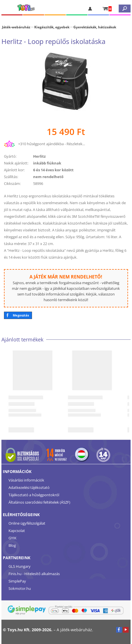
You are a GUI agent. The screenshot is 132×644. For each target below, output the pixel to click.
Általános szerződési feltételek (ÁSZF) (39, 502)
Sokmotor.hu (20, 588)
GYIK (12, 538)
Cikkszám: (12, 183)
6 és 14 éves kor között (53, 170)
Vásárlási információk (26, 480)
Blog (12, 545)
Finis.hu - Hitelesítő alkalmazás (34, 574)
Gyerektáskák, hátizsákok (95, 27)
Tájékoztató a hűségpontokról (34, 495)
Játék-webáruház (16, 27)
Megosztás (21, 315)
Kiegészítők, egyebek (52, 27)
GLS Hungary (20, 566)
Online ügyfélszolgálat (27, 523)
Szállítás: (11, 177)
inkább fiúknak (47, 163)
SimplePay (17, 581)
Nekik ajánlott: (16, 163)
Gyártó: (10, 156)
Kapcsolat (17, 531)
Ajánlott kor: (14, 170)
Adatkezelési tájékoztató (29, 487)
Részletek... (76, 144)
